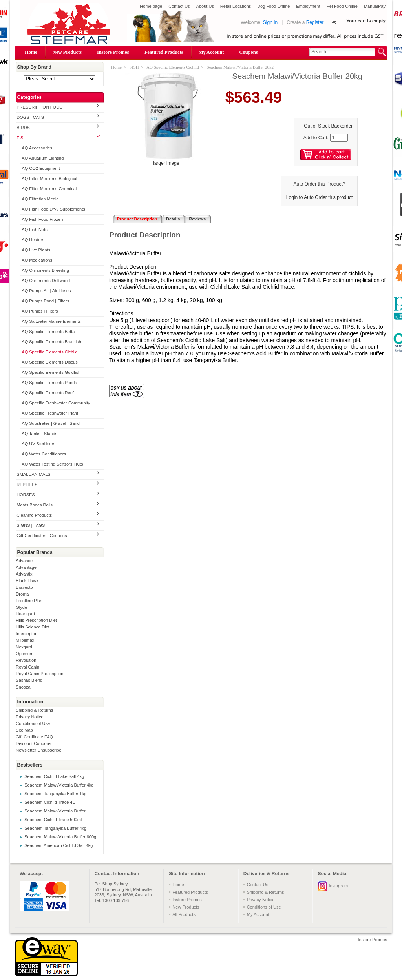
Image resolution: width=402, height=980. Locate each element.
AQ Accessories (37, 148)
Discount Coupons (33, 743)
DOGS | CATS (30, 117)
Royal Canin (27, 667)
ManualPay (375, 6)
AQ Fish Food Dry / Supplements (53, 209)
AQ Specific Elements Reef (48, 393)
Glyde (21, 607)
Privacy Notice (29, 717)
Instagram (338, 886)
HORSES (26, 495)
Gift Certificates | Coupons (42, 536)
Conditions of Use (33, 723)
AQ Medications (37, 260)
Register (315, 22)
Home (31, 52)
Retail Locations (236, 6)
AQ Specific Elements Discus (49, 362)
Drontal (23, 594)
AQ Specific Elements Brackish (51, 342)
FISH (21, 138)
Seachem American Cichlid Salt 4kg (58, 845)
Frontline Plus (29, 601)
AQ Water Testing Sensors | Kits (52, 464)
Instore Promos (113, 52)
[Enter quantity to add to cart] (339, 138)
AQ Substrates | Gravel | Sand (51, 423)
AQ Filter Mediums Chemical (49, 189)
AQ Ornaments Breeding (45, 270)
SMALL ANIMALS (33, 474)
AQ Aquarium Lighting (43, 158)
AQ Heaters (33, 240)
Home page (151, 6)
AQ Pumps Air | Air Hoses (46, 291)
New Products (67, 52)
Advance (24, 561)
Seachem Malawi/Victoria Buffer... (57, 811)
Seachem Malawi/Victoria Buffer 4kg (59, 785)
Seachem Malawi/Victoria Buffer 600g (60, 837)
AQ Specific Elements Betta (48, 332)
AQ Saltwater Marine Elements (51, 321)
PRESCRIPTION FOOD (39, 107)
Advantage (26, 567)
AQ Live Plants (36, 250)
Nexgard (24, 647)
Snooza (23, 687)
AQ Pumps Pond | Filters (45, 301)
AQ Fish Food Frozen (42, 219)
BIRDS (23, 128)
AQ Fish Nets (34, 230)
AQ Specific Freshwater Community (56, 403)
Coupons (248, 52)
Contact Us (179, 6)
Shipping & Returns (34, 710)
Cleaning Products (34, 515)
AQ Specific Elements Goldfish (51, 372)
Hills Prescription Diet (36, 620)
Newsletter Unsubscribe (38, 750)
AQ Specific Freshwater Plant (50, 413)
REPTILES (27, 485)
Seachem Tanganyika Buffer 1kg (55, 794)
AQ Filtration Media (40, 199)
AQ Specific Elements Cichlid (49, 352)
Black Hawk (27, 581)
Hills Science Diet (33, 627)
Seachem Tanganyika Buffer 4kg (55, 828)
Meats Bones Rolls (35, 505)
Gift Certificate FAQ (34, 737)
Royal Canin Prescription (39, 674)
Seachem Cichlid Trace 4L (49, 802)
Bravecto (24, 587)
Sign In (270, 22)
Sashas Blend (29, 680)
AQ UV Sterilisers (38, 444)
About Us (205, 6)
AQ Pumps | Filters (40, 311)
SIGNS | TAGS (31, 525)
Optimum (25, 654)
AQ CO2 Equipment (41, 168)
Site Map (24, 730)
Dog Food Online (273, 6)
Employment (308, 6)
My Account (211, 52)
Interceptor (26, 634)
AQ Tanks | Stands (39, 434)
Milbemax (25, 640)
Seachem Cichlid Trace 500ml (53, 820)
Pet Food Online (342, 6)
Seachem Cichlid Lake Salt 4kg (54, 776)
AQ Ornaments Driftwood (46, 281)
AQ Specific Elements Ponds (49, 383)
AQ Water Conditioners (44, 454)
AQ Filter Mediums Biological (49, 179)
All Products (184, 914)
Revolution (26, 660)
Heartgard (25, 614)
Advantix (24, 574)
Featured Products (164, 52)
